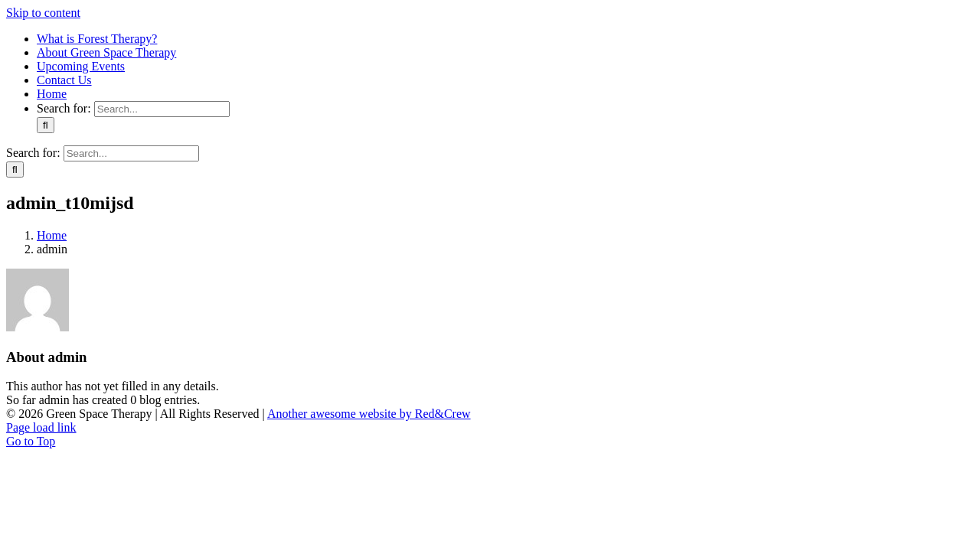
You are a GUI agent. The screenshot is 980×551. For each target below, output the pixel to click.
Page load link (41, 427)
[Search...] (162, 109)
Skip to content (43, 13)
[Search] (46, 125)
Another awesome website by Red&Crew (369, 414)
